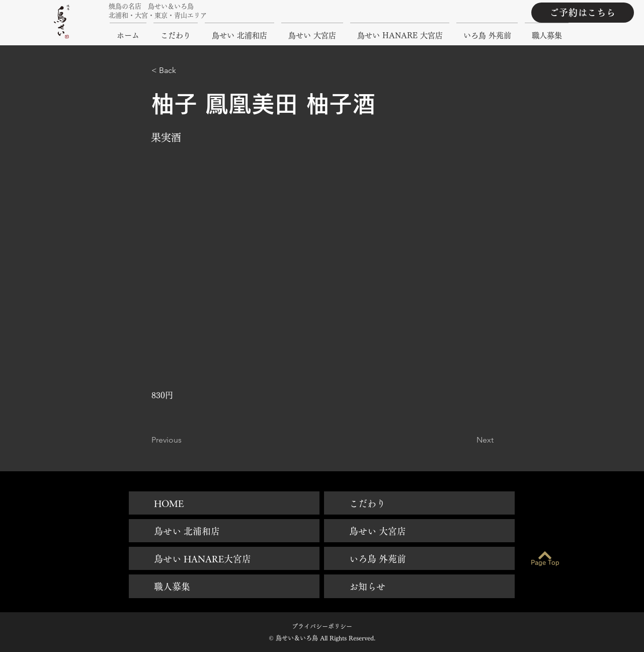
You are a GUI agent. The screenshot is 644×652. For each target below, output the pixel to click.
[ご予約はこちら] (583, 13)
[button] (185, 70)
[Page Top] (545, 563)
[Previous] (185, 440)
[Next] (468, 440)
